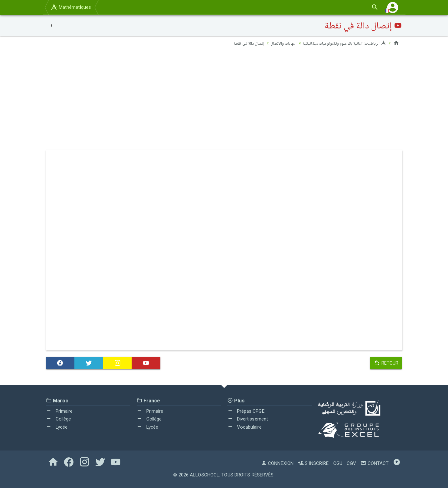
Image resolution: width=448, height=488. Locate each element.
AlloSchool (204, 475)
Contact (375, 463)
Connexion (277, 463)
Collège (59, 419)
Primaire (59, 411)
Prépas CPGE (246, 411)
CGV (351, 463)
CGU (338, 463)
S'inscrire (313, 463)
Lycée (57, 427)
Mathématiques (71, 7)
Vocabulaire (244, 427)
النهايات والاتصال (279, 43)
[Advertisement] (224, 100)
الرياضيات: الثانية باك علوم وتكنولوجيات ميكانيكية (342, 43)
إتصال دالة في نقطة (243, 43)
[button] (393, 7)
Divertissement (248, 419)
